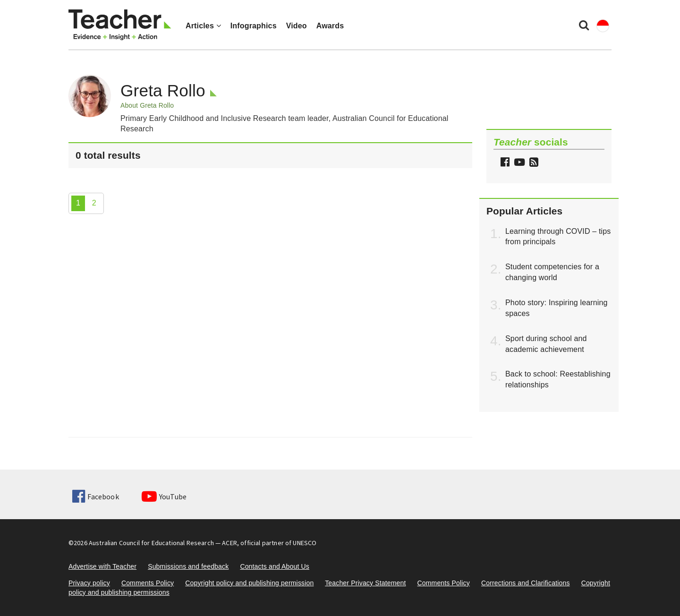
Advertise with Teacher (102, 566)
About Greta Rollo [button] (147, 105)
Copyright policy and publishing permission (249, 583)
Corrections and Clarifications (526, 583)
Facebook (95, 496)
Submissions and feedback (188, 566)
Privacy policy (89, 583)
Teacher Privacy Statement (365, 583)
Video (297, 26)
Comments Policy (148, 583)
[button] (533, 163)
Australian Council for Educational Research (151, 543)
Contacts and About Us (275, 566)
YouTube (164, 496)
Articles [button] (203, 26)
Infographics (254, 26)
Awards (330, 26)
